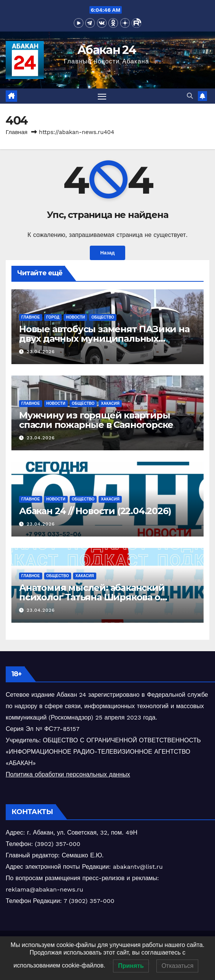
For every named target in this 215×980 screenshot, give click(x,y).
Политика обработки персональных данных (68, 774)
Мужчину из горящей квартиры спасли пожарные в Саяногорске (96, 420)
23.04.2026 (41, 352)
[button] (190, 96)
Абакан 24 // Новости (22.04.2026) (95, 511)
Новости (75, 317)
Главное (31, 317)
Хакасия (110, 403)
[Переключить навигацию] (102, 96)
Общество (103, 317)
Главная (17, 132)
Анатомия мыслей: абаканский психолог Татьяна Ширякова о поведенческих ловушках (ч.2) (92, 597)
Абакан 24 (107, 50)
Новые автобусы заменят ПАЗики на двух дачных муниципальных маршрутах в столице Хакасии (104, 339)
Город (53, 317)
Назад (108, 253)
